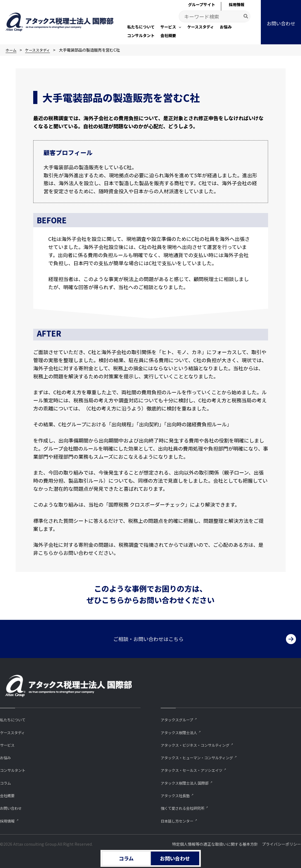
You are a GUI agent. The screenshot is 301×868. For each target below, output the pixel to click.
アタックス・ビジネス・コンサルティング (200, 744)
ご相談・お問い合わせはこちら (148, 637)
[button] (171, 27)
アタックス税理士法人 (182, 731)
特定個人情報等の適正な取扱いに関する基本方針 (215, 844)
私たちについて (15, 718)
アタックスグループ (179, 718)
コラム (6, 782)
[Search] (246, 16)
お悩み (6, 756)
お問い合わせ (13, 808)
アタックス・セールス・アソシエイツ (196, 769)
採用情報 (8, 820)
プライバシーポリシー (281, 844)
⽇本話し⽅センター (180, 820)
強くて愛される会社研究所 (186, 808)
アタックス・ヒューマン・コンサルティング (202, 756)
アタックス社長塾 (177, 795)
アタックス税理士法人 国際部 (188, 782)
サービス (8, 744)
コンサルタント (15, 769)
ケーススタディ (14, 731)
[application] (179, 27)
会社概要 (8, 795)
